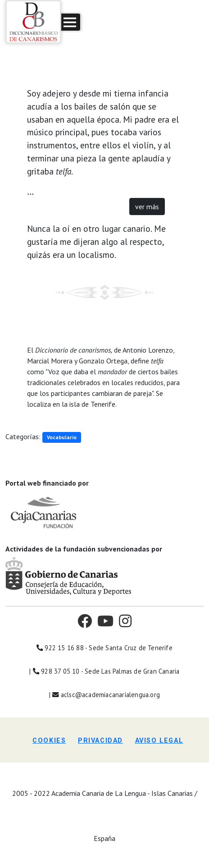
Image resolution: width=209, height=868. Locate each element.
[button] (71, 22)
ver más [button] (147, 207)
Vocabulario (62, 437)
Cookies (49, 741)
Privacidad (100, 741)
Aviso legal (159, 741)
